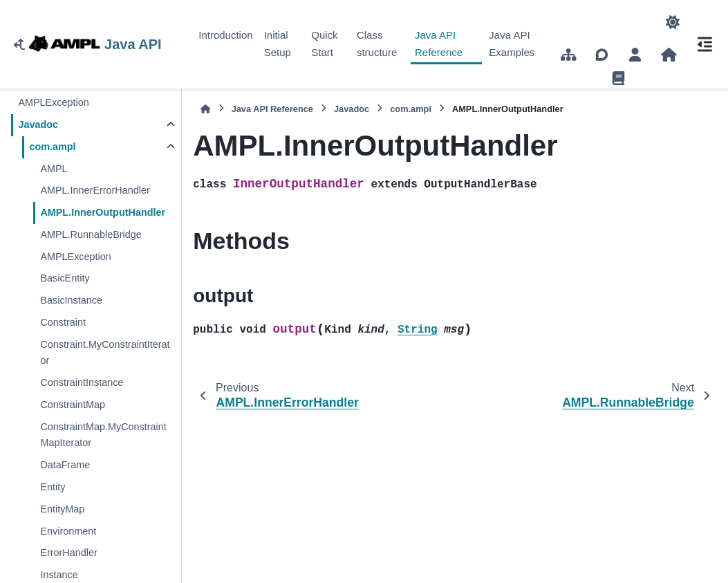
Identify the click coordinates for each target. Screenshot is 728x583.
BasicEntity (65, 278)
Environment (68, 531)
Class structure (377, 44)
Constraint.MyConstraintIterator (105, 353)
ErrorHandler (68, 553)
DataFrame (65, 465)
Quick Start (324, 44)
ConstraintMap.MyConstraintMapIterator (103, 435)
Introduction (225, 35)
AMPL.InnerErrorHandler (95, 190)
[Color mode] (673, 22)
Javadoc (38, 124)
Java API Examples (512, 44)
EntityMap (62, 509)
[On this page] (704, 44)
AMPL (54, 169)
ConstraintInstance (82, 382)
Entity (53, 487)
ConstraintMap (73, 405)
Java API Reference (439, 44)
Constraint (63, 322)
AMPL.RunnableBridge (91, 234)
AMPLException (53, 102)
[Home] (205, 109)
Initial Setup (278, 44)
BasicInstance (71, 300)
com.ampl (52, 147)
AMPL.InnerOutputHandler (103, 212)
